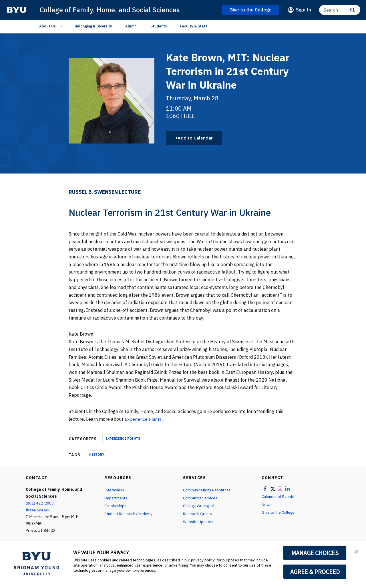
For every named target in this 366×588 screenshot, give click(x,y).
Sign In (304, 10)
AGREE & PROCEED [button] (315, 572)
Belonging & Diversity (93, 26)
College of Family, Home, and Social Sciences (111, 10)
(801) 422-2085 (40, 503)
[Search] (340, 10)
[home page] (17, 10)
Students (159, 26)
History (97, 455)
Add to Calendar (196, 138)
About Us (47, 26)
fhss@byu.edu (38, 510)
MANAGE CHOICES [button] (315, 553)
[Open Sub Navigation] (63, 26)
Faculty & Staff (194, 26)
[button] (357, 551)
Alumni (131, 26)
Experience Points (144, 419)
